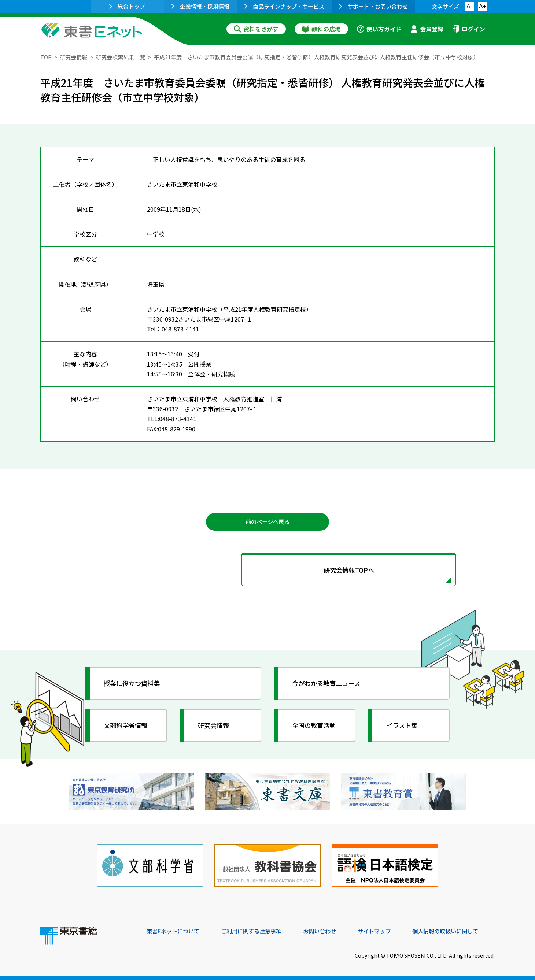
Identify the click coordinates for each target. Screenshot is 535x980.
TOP (46, 57)
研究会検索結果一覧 (121, 57)
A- (469, 6)
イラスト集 (403, 727)
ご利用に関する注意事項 (257, 930)
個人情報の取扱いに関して (460, 930)
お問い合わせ (328, 930)
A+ (483, 6)
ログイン (469, 29)
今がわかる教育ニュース (329, 685)
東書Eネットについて (175, 930)
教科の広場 (321, 29)
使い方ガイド (379, 29)
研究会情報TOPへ (267, 571)
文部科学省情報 (128, 727)
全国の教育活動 (316, 727)
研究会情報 (74, 57)
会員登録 (427, 29)
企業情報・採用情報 (200, 6)
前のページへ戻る (267, 522)
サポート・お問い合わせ (373, 6)
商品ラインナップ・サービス (284, 6)
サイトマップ (385, 930)
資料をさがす (256, 29)
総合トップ (127, 6)
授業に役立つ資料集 (134, 685)
